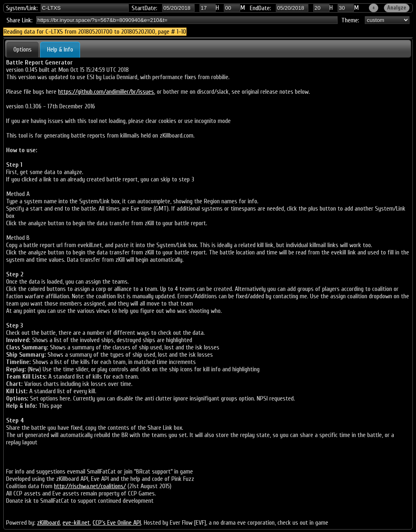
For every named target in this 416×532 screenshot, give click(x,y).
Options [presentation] (23, 50)
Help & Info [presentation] (60, 50)
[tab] (23, 50)
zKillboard (48, 523)
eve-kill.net (76, 523)
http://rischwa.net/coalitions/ (90, 486)
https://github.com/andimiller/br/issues (106, 92)
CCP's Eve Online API (117, 523)
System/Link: (22, 8)
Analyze (397, 8)
